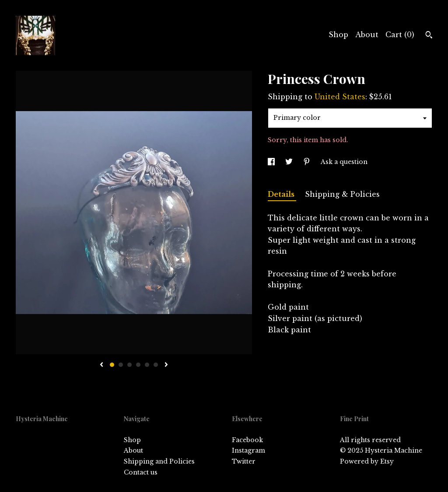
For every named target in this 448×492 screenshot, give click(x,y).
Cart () (400, 35)
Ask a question (344, 162)
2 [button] (121, 365)
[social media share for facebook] (272, 162)
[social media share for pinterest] (308, 162)
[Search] (429, 36)
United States (340, 97)
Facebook (247, 440)
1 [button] (112, 365)
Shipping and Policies (159, 461)
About (367, 35)
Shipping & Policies (342, 194)
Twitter (244, 461)
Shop (338, 35)
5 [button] (147, 365)
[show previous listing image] (101, 365)
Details (282, 194)
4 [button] (138, 365)
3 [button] (129, 365)
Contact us (141, 472)
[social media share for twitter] (290, 162)
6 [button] (156, 365)
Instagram (248, 450)
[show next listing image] (166, 365)
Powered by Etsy (367, 461)
